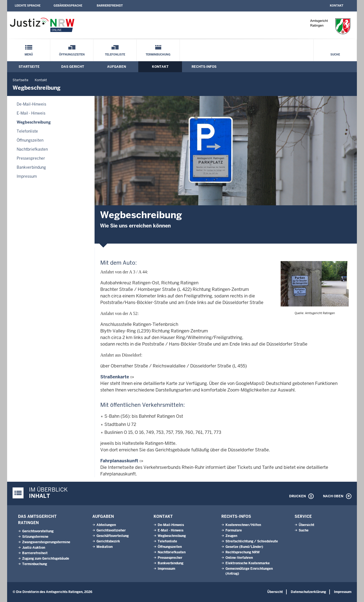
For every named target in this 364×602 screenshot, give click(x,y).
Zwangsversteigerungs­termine (46, 542)
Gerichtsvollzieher (111, 530)
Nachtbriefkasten (32, 149)
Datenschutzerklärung (308, 592)
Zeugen (231, 536)
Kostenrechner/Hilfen (243, 525)
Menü (29, 55)
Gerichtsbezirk (108, 541)
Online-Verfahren (239, 558)
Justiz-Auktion (34, 548)
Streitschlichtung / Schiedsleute (252, 541)
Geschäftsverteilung (113, 536)
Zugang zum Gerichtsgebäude (46, 559)
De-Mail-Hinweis (31, 104)
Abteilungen (106, 525)
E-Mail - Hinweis (31, 113)
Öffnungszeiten (72, 55)
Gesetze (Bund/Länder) (244, 547)
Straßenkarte (115, 377)
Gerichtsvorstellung (38, 531)
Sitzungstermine (35, 537)
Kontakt (337, 6)
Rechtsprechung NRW (243, 552)
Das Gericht (73, 67)
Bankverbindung (31, 167)
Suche (335, 55)
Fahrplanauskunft (119, 461)
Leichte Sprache (28, 6)
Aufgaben (117, 67)
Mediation (105, 547)
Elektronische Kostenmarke (248, 563)
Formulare (234, 530)
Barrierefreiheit (110, 6)
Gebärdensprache (68, 6)
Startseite (29, 67)
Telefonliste (115, 55)
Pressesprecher (31, 158)
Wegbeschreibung (34, 122)
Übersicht (306, 525)
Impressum (27, 176)
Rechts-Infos (204, 67)
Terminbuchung (158, 55)
